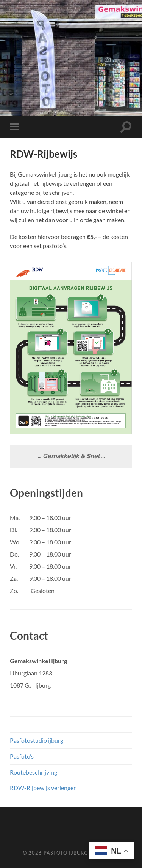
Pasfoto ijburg (66, 853)
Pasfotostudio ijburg (37, 740)
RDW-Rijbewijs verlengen (43, 788)
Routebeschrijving (34, 772)
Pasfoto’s (22, 756)
